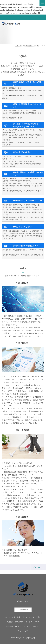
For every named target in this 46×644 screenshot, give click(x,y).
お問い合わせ (23, 610)
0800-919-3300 (25, 602)
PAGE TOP (37, 567)
